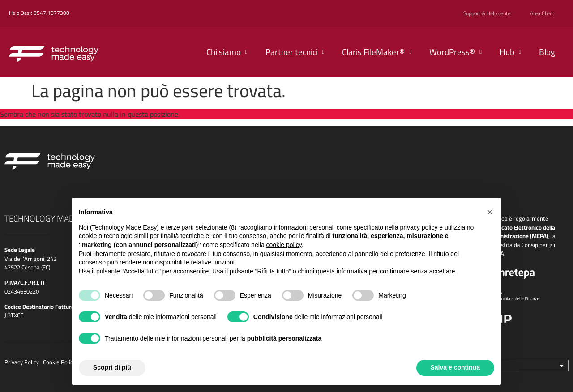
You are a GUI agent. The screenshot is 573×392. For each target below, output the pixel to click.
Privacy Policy (22, 362)
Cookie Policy (59, 362)
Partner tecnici (295, 52)
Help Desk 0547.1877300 (39, 13)
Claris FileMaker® (377, 52)
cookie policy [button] (284, 245)
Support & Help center (488, 13)
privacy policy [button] (419, 227)
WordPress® (455, 52)
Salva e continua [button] (455, 367)
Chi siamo (227, 52)
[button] (490, 212)
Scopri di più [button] (112, 367)
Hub (510, 52)
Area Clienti (543, 13)
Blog (547, 52)
